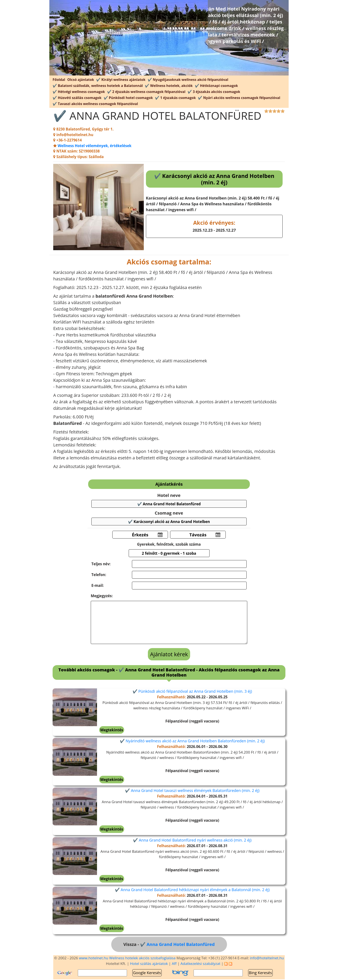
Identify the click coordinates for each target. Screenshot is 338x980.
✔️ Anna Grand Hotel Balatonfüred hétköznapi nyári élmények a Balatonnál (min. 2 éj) (192, 890)
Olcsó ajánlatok (81, 80)
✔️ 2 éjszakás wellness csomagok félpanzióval (146, 92)
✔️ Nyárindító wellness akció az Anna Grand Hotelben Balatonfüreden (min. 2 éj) (192, 741)
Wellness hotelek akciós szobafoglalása (142, 958)
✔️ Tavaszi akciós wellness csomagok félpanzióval (95, 104)
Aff (174, 964)
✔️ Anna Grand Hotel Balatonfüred (177, 944)
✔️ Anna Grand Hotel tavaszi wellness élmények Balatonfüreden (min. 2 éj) (192, 790)
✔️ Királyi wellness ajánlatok (121, 80)
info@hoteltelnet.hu (267, 958)
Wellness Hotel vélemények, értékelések (94, 146)
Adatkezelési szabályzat (200, 964)
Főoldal (59, 80)
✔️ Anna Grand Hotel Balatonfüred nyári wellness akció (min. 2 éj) (192, 840)
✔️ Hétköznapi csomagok (216, 86)
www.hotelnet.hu (94, 958)
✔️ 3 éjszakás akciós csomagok (214, 92)
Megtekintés (112, 730)
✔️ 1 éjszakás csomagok (175, 98)
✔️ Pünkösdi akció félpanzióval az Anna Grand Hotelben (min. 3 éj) (192, 691)
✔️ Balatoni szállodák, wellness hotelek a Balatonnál (98, 86)
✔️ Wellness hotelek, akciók (169, 86)
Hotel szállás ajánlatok (149, 964)
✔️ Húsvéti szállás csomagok (77, 98)
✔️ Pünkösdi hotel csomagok (128, 98)
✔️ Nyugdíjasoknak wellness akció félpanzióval (188, 80)
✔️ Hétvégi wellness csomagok (79, 92)
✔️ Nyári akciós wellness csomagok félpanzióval (239, 98)
